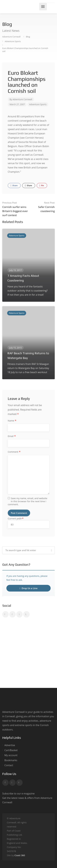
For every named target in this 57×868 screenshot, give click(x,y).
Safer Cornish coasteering (42, 207)
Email (12, 436)
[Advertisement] (28, 653)
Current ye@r (28, 523)
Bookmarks (11, 760)
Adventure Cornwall (22, 99)
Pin (42, 185)
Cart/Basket (11, 750)
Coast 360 (20, 855)
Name (12, 421)
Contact (9, 765)
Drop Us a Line (28, 588)
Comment (14, 452)
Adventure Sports (38, 104)
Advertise (10, 745)
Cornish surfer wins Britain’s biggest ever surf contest (15, 209)
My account (11, 755)
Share (14, 185)
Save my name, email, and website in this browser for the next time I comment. (28, 501)
